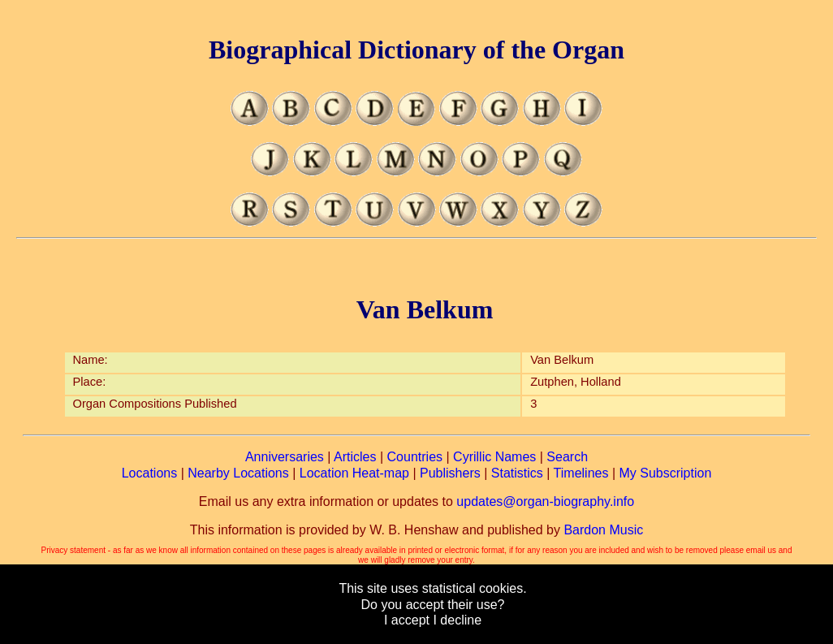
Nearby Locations (238, 473)
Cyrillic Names (494, 457)
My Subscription (665, 473)
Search (567, 457)
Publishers (450, 473)
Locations (150, 473)
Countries (415, 457)
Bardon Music (603, 530)
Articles (355, 457)
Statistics (517, 473)
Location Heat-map (354, 473)
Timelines (581, 473)
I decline (457, 620)
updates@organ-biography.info (545, 501)
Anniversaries (285, 457)
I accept (407, 620)
